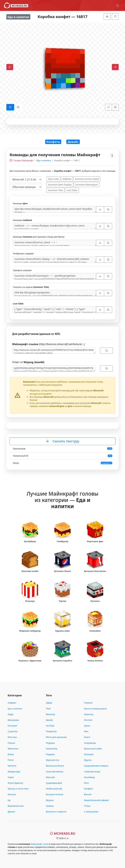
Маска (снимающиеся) (95, 709)
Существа (13, 731)
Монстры (12, 737)
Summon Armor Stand (87, 179)
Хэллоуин (89, 754)
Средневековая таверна (96, 766)
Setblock (67, 179)
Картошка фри (95, 541)
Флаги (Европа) (15, 783)
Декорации (13, 720)
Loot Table (72, 190)
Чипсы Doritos (95, 661)
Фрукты (88, 760)
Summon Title (55, 190)
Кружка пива (62, 631)
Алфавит (12, 703)
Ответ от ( (28, 362)
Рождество (51, 731)
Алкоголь (89, 714)
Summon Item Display (60, 185)
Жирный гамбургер (30, 631)
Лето (86, 783)
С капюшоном (91, 812)
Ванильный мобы (93, 749)
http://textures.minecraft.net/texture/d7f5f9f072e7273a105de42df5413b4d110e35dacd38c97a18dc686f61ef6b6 (54, 351)
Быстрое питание (55, 794)
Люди (10, 714)
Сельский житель (55, 772)
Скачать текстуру (63, 441)
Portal (11, 760)
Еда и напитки (44, 160)
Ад (9, 800)
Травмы (50, 806)
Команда (20, 203)
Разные (11, 743)
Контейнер (89, 777)
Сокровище (90, 743)
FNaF (48, 709)
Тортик (62, 601)
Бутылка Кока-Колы (95, 571)
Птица (87, 806)
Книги (87, 737)
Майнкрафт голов (40, 844)
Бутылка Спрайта (62, 661)
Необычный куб (54, 789)
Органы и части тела (18, 789)
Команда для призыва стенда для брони (39, 237)
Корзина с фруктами (30, 661)
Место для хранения (56, 737)
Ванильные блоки (55, 766)
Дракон (11, 812)
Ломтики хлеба (30, 571)
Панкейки (95, 631)
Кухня (87, 726)
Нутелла (95, 601)
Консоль (12, 794)
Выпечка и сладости (56, 812)
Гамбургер (63, 541)
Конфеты (53, 142)
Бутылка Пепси (62, 571)
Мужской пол (53, 760)
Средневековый (54, 783)
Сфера (49, 703)
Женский (50, 777)
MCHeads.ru (63, 833)
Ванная (88, 794)
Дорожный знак (16, 806)
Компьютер (52, 749)
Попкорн (30, 601)
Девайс (73, 142)
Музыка (50, 800)
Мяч (86, 731)
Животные (13, 749)
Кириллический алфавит (97, 800)
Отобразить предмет (23, 253)
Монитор (50, 714)
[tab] (10, 107)
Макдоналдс (14, 772)
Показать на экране (31, 287)
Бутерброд (30, 541)
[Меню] (117, 6)
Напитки (12, 766)
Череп (11, 777)
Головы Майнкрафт (21, 160)
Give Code (53, 179)
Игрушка (50, 743)
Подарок (50, 754)
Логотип (88, 720)
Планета (88, 703)
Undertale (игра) (92, 772)
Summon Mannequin (87, 185)
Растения (12, 726)
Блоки (11, 754)
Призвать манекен (22, 270)
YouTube (50, 726)
